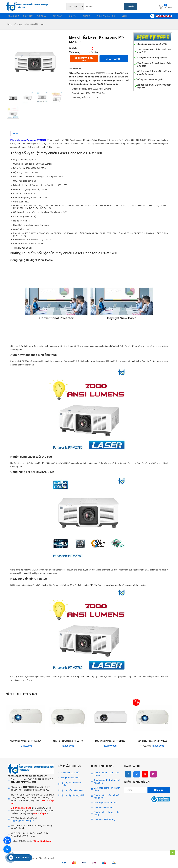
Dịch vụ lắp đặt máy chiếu (73, 796)
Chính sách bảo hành (104, 808)
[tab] (15, 134)
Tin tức (95, 16)
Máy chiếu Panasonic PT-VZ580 (152, 742)
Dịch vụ (79, 16)
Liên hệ (137, 16)
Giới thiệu (30, 16)
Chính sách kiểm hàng (105, 820)
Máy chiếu (23, 25)
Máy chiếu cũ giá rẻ (70, 773)
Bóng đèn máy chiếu (70, 778)
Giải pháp (63, 16)
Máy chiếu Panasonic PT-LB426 (110, 742)
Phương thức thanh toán (106, 803)
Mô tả (15, 134)
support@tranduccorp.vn (23, 821)
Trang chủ (14, 16)
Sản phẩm (46, 16)
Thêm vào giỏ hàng (86, 60)
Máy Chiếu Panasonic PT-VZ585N (26, 742)
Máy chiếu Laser (37, 25)
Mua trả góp (114, 60)
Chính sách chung (116, 16)
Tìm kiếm (130, 6)
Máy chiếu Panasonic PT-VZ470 (68, 742)
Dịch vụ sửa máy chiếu (72, 791)
